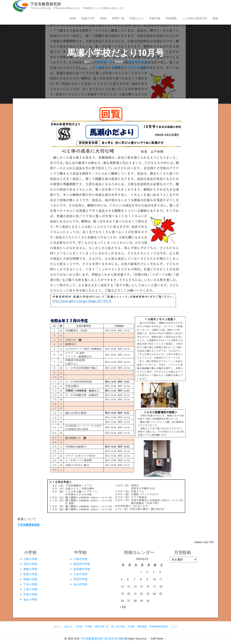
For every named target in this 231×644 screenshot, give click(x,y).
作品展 (131, 627)
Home (73, 18)
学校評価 (155, 18)
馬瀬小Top (88, 18)
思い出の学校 (118, 627)
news (103, 18)
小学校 (79, 627)
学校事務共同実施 (159, 627)
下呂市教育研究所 (46, 4)
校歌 (215, 18)
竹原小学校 (30, 594)
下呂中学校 (80, 574)
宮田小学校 (30, 564)
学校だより (137, 18)
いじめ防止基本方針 (195, 18)
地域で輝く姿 (102, 627)
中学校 (89, 627)
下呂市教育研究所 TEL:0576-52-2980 (102, 639)
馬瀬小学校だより (140, 67)
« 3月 (123, 607)
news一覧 (118, 18)
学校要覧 (171, 18)
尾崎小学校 (30, 569)
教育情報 (142, 627)
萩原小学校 (30, 574)
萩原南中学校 (82, 569)
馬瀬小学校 (119, 67)
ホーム (57, 627)
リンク (174, 627)
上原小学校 (30, 589)
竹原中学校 (80, 579)
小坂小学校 (30, 559)
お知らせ (68, 627)
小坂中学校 (80, 559)
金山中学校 (80, 584)
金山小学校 (30, 599)
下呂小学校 (30, 584)
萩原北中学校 (82, 564)
